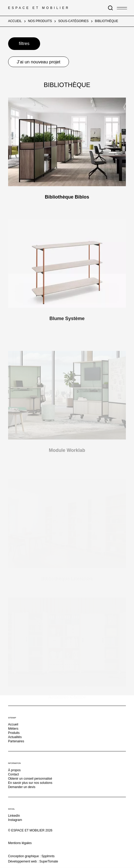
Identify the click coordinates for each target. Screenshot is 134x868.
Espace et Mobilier (39, 8)
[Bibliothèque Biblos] (67, 142)
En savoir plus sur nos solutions (30, 783)
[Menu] (119, 7)
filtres (24, 44)
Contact (14, 774)
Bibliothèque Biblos (67, 197)
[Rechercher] (110, 8)
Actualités (15, 737)
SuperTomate (49, 861)
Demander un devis (22, 787)
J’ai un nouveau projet (39, 62)
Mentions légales (20, 843)
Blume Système (67, 323)
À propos (14, 770)
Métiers (13, 729)
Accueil (13, 724)
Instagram (15, 820)
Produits (14, 733)
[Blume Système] (67, 268)
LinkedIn (14, 816)
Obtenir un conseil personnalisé (30, 778)
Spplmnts (48, 856)
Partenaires (16, 741)
